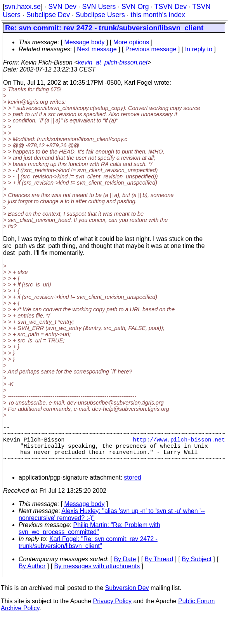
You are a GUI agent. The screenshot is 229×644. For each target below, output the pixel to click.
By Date (125, 570)
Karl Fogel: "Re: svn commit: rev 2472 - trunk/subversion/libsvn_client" (88, 553)
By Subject (196, 570)
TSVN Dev (171, 7)
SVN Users (99, 7)
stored (132, 488)
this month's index (158, 15)
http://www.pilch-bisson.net (179, 444)
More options (131, 42)
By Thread (159, 570)
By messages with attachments (97, 577)
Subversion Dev (127, 599)
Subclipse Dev (48, 15)
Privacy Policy (112, 612)
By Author (32, 577)
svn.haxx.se (23, 7)
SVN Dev (62, 7)
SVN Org (135, 7)
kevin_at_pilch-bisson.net (113, 62)
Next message (97, 49)
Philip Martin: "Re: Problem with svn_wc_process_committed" (89, 539)
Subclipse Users (100, 15)
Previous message (151, 49)
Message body (84, 42)
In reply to (199, 49)
